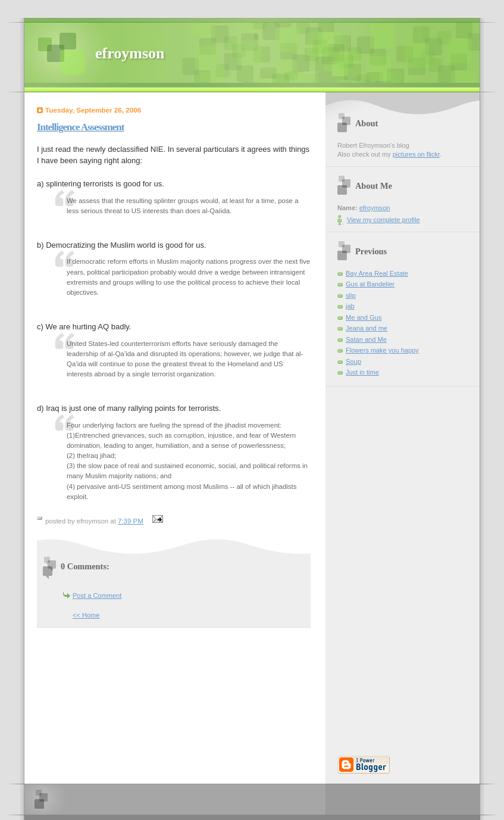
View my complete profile (384, 220)
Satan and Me (366, 339)
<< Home (86, 615)
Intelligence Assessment (80, 127)
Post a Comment (97, 595)
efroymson (130, 53)
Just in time (362, 372)
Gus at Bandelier (370, 284)
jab (350, 306)
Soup (353, 361)
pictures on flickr (416, 154)
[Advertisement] (373, 565)
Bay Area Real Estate (377, 273)
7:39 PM (131, 521)
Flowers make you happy (382, 350)
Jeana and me (367, 328)
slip (351, 295)
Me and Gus (364, 317)
